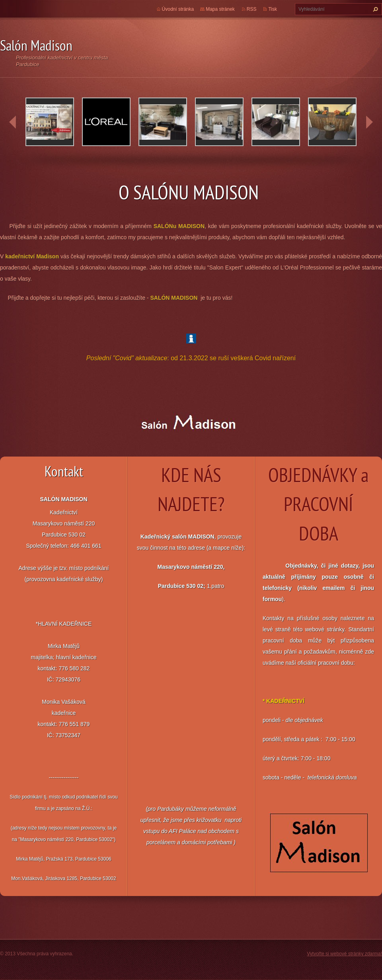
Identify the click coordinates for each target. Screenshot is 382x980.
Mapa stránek (220, 9)
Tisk (273, 9)
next (369, 122)
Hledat (374, 9)
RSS (252, 9)
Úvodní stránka (178, 9)
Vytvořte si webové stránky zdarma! (344, 954)
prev (13, 122)
